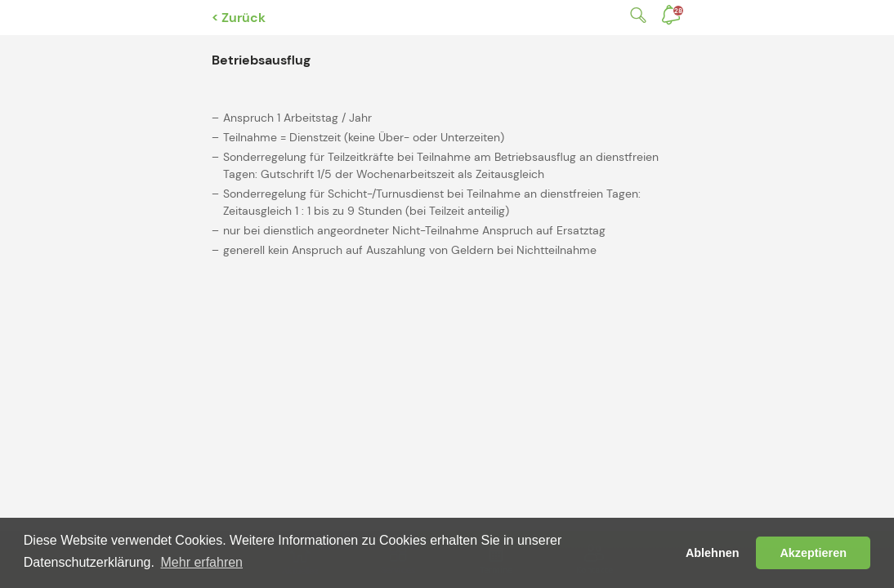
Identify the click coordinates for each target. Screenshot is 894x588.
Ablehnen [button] (713, 553)
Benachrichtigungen (678, 11)
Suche (635, 15)
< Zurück (239, 18)
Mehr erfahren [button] (202, 562)
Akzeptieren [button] (813, 553)
